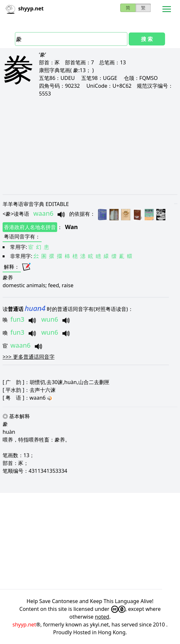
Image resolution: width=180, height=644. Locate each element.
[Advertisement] (90, 146)
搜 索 (147, 39)
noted (102, 617)
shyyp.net (24, 625)
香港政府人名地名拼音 (30, 227)
